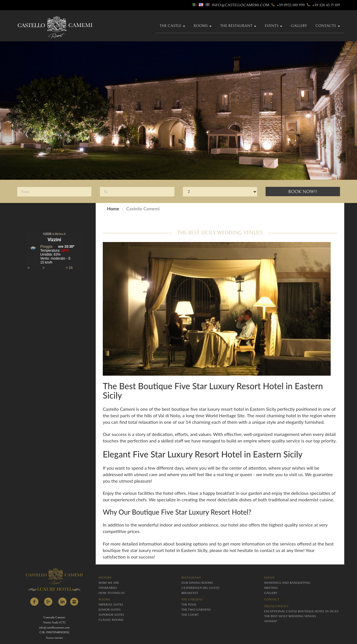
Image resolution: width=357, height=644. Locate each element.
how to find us (112, 593)
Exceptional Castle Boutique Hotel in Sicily (301, 611)
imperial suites (111, 605)
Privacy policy (276, 606)
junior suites (110, 610)
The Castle (172, 26)
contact (272, 599)
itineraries (108, 588)
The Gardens (192, 599)
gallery (299, 26)
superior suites (111, 615)
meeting (271, 588)
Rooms (203, 26)
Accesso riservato (54, 638)
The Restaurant (238, 26)
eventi (269, 578)
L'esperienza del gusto (201, 588)
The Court (190, 615)
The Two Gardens (196, 610)
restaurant (191, 578)
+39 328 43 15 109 (323, 5)
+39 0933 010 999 (288, 5)
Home (113, 208)
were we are (109, 583)
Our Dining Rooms (197, 583)
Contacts (328, 26)
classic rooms (111, 620)
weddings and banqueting (287, 583)
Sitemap (271, 621)
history (105, 578)
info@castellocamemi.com (241, 5)
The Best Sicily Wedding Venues (290, 616)
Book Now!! (303, 192)
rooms (104, 599)
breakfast (190, 593)
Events (273, 26)
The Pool (189, 605)
